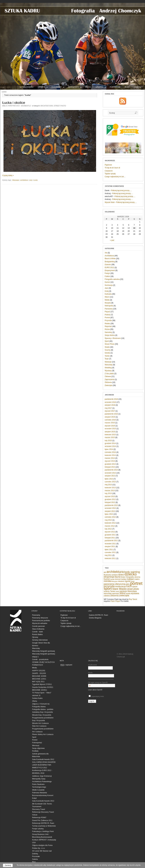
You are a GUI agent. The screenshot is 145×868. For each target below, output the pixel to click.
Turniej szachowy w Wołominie (44, 826)
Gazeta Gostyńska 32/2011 (43, 687)
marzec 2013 (110, 491)
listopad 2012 (110, 502)
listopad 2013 (110, 467)
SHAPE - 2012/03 (39, 673)
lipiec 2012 (109, 514)
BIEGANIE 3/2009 (39, 676)
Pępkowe (108, 165)
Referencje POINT (39, 818)
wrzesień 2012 (110, 508)
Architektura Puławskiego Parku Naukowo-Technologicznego (42, 784)
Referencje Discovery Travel (43, 812)
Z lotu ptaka (109, 374)
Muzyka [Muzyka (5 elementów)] (115, 581)
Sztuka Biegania (95, 618)
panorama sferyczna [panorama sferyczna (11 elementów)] (114, 584)
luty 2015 (108, 441)
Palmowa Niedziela (40, 793)
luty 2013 (108, 493)
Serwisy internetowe (40, 640)
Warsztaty (75, 88)
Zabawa (108, 376)
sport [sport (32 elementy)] (108, 589)
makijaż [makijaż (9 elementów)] (130, 579)
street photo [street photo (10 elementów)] (133, 589)
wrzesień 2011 (110, 544)
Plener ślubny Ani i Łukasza (43, 734)
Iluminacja (109, 285)
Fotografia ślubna (39, 707)
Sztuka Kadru (37, 698)
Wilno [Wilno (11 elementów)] (122, 593)
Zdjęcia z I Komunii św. (41, 704)
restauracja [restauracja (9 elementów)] (120, 586)
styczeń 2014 (110, 461)
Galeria (101, 88)
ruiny (31, 180)
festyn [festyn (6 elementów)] (123, 577)
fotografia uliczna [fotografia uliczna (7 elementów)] (133, 577)
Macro (107, 297)
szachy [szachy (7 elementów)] (107, 591)
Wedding (108, 368)
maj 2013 (108, 485)
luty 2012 (108, 529)
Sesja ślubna (110, 335)
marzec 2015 (110, 437)
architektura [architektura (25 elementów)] (115, 572)
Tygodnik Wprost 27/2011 (42, 684)
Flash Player (115, 601)
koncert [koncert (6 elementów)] (118, 579)
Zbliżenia (108, 382)
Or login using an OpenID (101, 684)
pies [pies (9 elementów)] (128, 584)
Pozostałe (36, 856)
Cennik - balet (37, 632)
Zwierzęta (109, 385)
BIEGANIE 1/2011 (39, 679)
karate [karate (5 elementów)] (112, 579)
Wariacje (108, 362)
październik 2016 (111, 414)
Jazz (107, 288)
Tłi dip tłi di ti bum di (112, 168)
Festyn (107, 273)
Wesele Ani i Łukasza (40, 723)
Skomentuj (26, 106)
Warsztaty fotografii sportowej (43, 651)
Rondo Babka (37, 634)
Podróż (108, 315)
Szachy (108, 350)
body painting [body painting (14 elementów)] (132, 572)
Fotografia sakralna (112, 279)
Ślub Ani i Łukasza (39, 726)
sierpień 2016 (110, 417)
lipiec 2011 (109, 550)
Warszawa (16, 180)
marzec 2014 (110, 458)
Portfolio (115, 87)
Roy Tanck (133, 599)
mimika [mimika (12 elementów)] (108, 581)
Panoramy (58, 88)
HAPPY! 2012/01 (39, 671)
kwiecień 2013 (110, 488)
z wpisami (66, 665)
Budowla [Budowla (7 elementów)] (107, 575)
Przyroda (108, 320)
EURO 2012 (109, 268)
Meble (107, 300)
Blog (127, 87)
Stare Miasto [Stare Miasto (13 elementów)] (119, 589)
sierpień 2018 (110, 405)
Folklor (107, 276)
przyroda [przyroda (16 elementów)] (109, 586)
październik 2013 (111, 470)
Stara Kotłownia (38, 629)
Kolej (107, 291)
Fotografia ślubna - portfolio (43, 709)
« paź (112, 240)
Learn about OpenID (95, 690)
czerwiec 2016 (110, 420)
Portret (107, 318)
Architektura (47, 106)
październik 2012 (111, 505)
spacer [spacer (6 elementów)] (135, 587)
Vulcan (35, 815)
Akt (106, 253)
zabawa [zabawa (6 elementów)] (107, 596)
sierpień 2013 (110, 476)
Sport (107, 341)
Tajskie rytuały (110, 174)
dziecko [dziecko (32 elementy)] (131, 574)
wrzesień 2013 (110, 473)
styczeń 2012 (110, 532)
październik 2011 (111, 541)
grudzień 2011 (110, 535)
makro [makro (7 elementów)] (137, 579)
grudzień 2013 (110, 464)
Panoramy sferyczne (40, 618)
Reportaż (108, 326)
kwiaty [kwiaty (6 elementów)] (124, 579)
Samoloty (108, 332)
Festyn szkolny (38, 829)
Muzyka (108, 303)
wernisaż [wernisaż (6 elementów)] (116, 594)
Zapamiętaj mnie (96, 696)
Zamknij (8, 865)
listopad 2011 (110, 538)
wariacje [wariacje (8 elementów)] (123, 591)
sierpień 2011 (110, 547)
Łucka (36, 180)
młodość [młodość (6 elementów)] (121, 581)
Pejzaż (107, 312)
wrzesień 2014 (110, 446)
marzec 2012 (110, 526)
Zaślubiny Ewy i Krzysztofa (42, 712)
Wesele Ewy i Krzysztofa (42, 715)
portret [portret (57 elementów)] (136, 583)
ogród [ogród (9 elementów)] (127, 581)
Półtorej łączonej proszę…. (121, 190)
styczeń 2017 (110, 411)
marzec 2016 (110, 423)
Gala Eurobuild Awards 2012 (43, 759)
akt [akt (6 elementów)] (105, 572)
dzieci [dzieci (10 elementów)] (121, 575)
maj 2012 (108, 520)
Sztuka (107, 353)
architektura (24, 180)
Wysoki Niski (110, 202)
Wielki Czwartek (38, 790)
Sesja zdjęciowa (38, 748)
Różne (107, 329)
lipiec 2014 (109, 449)
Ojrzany (35, 637)
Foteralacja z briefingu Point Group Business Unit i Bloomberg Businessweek (43, 834)
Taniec (107, 356)
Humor (107, 282)
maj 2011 (108, 555)
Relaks (107, 324)
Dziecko (108, 265)
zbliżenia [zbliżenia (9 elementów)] (114, 596)
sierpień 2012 (110, 511)
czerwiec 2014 (110, 452)
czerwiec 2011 (110, 552)
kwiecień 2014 (110, 455)
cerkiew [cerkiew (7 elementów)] (115, 575)
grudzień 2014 (110, 443)
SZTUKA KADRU (27, 87)
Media (88, 87)
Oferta (43, 88)
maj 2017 (108, 408)
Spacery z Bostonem (113, 338)
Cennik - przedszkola (40, 659)
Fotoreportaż (37, 743)
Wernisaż (36, 746)
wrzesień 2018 (110, 402)
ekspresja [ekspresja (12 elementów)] (109, 577)
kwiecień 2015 (110, 435)
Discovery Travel (39, 809)
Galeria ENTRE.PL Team (98, 615)
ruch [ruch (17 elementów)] (129, 586)
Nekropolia (109, 306)
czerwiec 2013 (110, 482)
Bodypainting (110, 262)
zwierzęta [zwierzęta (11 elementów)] (124, 595)
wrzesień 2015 (110, 429)
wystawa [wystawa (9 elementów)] (135, 593)
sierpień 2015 (110, 432)
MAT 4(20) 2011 (38, 682)
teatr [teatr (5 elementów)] (117, 591)
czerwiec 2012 (110, 517)
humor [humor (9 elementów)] (107, 579)
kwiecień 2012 (110, 523)
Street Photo (60, 106)
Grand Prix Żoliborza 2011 (42, 820)
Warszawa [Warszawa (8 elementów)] (132, 591)
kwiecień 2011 (110, 558)
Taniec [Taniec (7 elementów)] (113, 591)
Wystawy (108, 371)
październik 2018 (111, 399)
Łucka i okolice (14, 103)
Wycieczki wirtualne (40, 623)
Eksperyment (110, 270)
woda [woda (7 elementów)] (128, 593)
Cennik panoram (38, 626)
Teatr (107, 359)
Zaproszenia (110, 379)
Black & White (110, 259)
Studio (107, 347)
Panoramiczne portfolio (41, 621)
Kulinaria (108, 294)
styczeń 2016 (110, 426)
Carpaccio (109, 171)
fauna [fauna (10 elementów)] (118, 577)
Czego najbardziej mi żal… (115, 177)
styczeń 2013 (110, 496)
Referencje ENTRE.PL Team (43, 823)
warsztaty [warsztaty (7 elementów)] (108, 593)
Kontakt (138, 87)
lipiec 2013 (109, 479)
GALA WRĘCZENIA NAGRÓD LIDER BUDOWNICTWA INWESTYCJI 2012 (44, 765)
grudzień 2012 (110, 499)
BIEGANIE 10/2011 (40, 690)
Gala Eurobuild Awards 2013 (43, 801)
